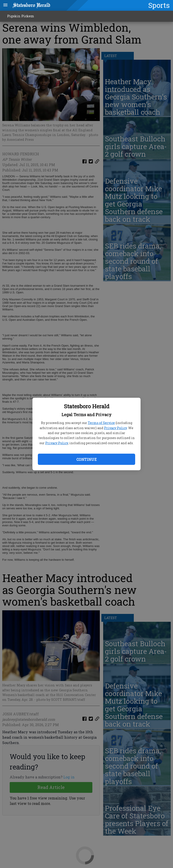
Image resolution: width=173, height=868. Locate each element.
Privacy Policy (115, 428)
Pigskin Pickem (21, 16)
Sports (159, 5)
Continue (86, 459)
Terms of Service (101, 423)
